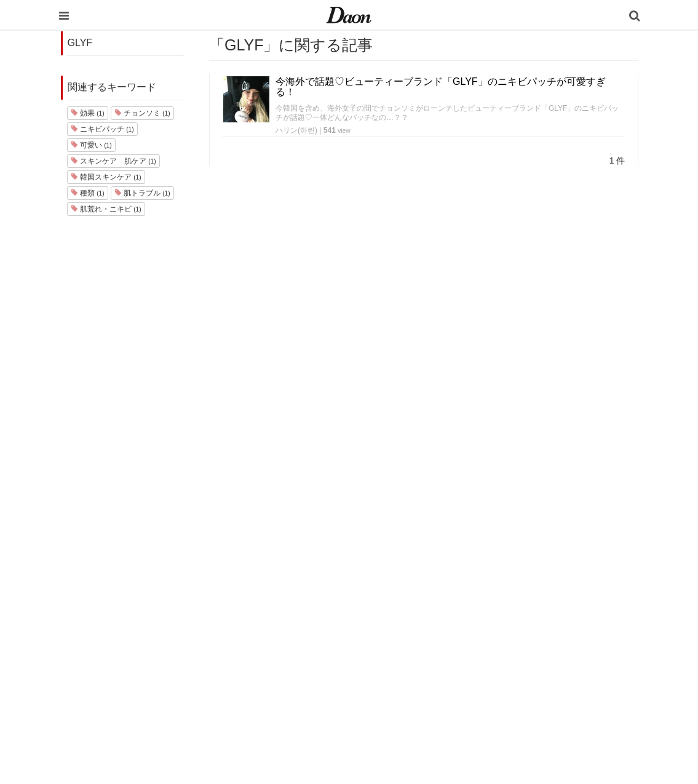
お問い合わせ (526, 604)
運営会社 (518, 556)
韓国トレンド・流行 (433, 684)
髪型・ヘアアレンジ (433, 620)
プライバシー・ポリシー (546, 588)
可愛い (91, 145)
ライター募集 (526, 636)
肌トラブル (142, 193)
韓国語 (409, 700)
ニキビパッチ (102, 129)
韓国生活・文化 (425, 716)
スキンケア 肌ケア (113, 161)
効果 (88, 113)
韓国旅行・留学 (425, 572)
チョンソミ (142, 113)
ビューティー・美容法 (437, 636)
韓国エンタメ (421, 556)
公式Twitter (522, 668)
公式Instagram (528, 652)
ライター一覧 (526, 620)
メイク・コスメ (425, 604)
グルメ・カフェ (425, 652)
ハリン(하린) (296, 130)
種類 (88, 193)
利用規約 (518, 572)
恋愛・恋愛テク (425, 668)
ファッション (421, 588)
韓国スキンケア (106, 177)
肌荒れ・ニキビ (106, 209)
